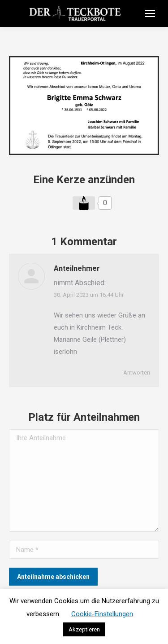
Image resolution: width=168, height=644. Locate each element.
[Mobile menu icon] (150, 13)
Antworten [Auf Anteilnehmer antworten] (137, 373)
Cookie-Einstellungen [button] (102, 614)
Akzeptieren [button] (84, 629)
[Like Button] (84, 203)
